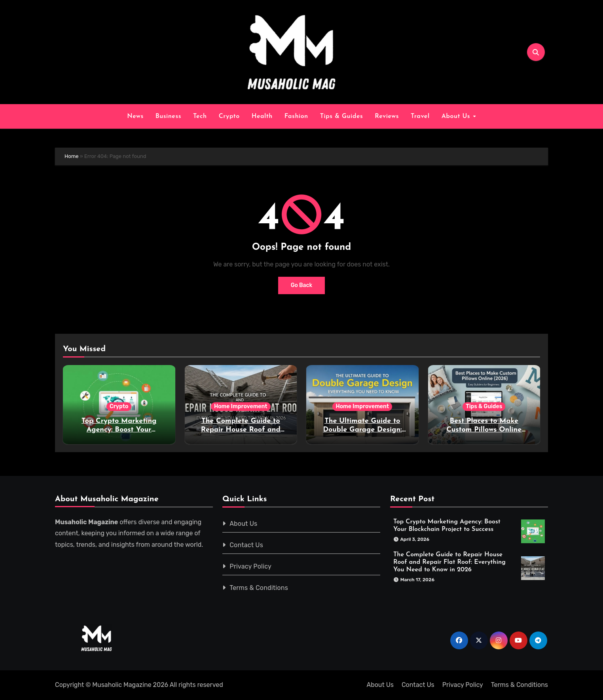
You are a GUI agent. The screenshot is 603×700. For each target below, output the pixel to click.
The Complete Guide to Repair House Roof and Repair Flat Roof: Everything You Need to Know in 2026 (449, 562)
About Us (457, 116)
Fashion (296, 116)
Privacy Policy (251, 566)
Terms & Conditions (259, 588)
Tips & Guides (342, 116)
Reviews (387, 116)
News (135, 116)
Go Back (302, 285)
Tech (200, 116)
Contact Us (247, 545)
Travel (420, 116)
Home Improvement (241, 406)
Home (72, 156)
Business (168, 116)
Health (262, 116)
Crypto (229, 116)
